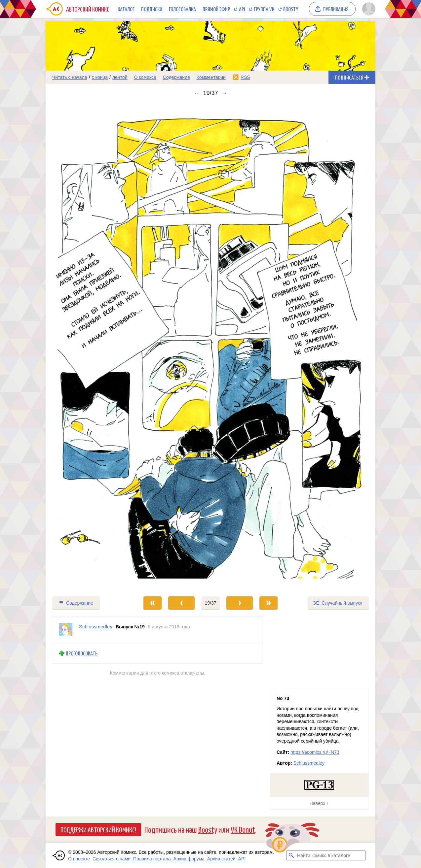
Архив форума (189, 859)
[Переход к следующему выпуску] (210, 346)
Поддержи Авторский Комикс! (98, 829)
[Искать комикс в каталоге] (291, 855)
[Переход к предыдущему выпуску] (87, 346)
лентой (120, 77)
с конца (100, 77)
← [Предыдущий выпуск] (197, 93)
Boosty (291, 9)
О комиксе (145, 77)
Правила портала (152, 859)
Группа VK (264, 9)
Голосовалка (182, 9)
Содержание (176, 77)
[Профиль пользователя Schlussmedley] (66, 630)
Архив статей (221, 859)
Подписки (152, 9)
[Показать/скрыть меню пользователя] (368, 9)
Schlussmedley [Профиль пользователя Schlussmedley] (96, 627)
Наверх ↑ (319, 803)
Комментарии (211, 77)
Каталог (126, 9)
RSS (245, 77)
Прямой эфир (216, 9)
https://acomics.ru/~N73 (315, 752)
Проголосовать (82, 653)
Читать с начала (70, 77)
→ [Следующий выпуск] (224, 93)
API (242, 9)
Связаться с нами (112, 859)
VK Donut (243, 829)
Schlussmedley (309, 763)
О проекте (79, 859)
